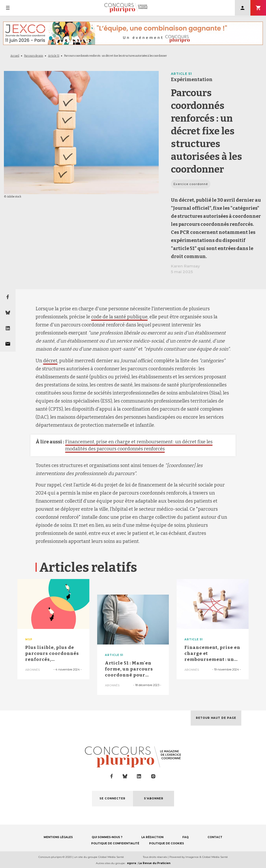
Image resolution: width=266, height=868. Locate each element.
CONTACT (215, 837)
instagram (153, 776)
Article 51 (54, 56)
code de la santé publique (119, 317)
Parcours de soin (34, 56)
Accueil (15, 56)
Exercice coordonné (191, 184)
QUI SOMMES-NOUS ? (107, 837)
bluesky (125, 776)
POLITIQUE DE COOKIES (167, 843)
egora (132, 863)
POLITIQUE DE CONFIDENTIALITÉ (115, 843)
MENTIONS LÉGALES (58, 837)
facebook (112, 776)
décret (50, 361)
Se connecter (243, 8)
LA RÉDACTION (152, 837)
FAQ (185, 837)
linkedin (139, 776)
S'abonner (258, 8)
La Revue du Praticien (154, 863)
